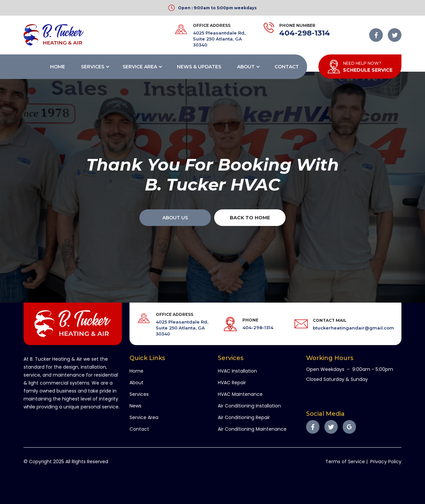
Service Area (140, 67)
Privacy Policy (386, 462)
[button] (95, 67)
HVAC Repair (232, 383)
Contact (287, 67)
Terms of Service (345, 462)
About (246, 67)
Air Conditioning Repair (244, 417)
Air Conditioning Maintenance (252, 429)
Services (93, 67)
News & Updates (199, 67)
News (135, 406)
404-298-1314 (305, 33)
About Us (175, 218)
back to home (250, 218)
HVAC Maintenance (240, 394)
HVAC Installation (237, 371)
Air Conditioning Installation (249, 406)
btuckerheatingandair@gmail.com (353, 328)
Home (58, 67)
